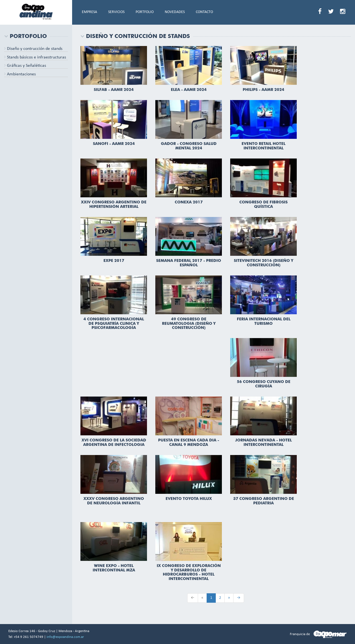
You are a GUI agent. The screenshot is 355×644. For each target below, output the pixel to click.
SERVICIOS (116, 12)
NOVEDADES (175, 12)
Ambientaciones (20, 74)
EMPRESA (89, 12)
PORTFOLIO (145, 12)
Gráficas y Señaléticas (25, 66)
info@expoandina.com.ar (65, 637)
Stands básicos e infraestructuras (35, 57)
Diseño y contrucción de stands (33, 49)
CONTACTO (204, 12)
